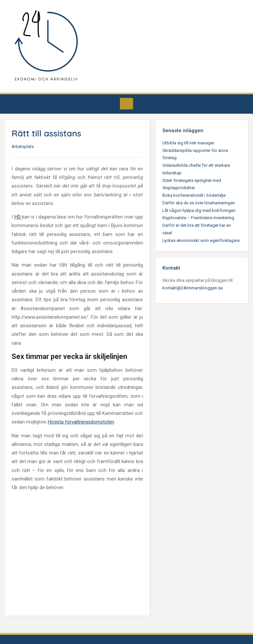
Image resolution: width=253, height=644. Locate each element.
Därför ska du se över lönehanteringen (199, 203)
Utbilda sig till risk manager (188, 143)
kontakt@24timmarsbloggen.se (193, 288)
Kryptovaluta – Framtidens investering (198, 218)
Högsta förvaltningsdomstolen (81, 422)
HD (18, 217)
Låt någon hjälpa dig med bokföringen (199, 210)
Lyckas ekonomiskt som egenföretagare (201, 240)
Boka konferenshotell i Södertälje (194, 195)
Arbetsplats (23, 146)
